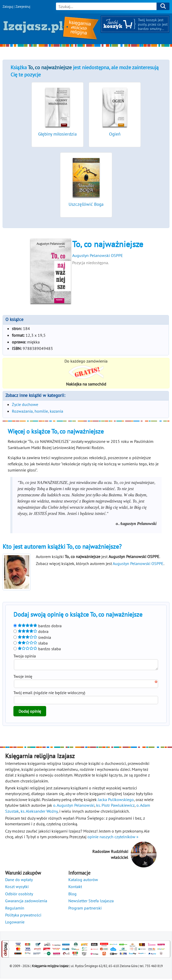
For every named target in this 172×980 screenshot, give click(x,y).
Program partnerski (85, 910)
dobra (31, 631)
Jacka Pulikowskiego (116, 801)
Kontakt (75, 888)
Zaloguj (8, 7)
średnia (32, 637)
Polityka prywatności (23, 916)
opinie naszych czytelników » (113, 838)
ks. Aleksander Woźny (39, 813)
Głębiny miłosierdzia (57, 134)
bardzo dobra (38, 626)
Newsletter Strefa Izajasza (91, 902)
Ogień (115, 134)
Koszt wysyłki (17, 888)
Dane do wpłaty (19, 881)
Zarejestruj (23, 7)
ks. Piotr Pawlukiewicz (115, 807)
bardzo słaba (37, 649)
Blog (72, 895)
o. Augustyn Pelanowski (74, 807)
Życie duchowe (25, 404)
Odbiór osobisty (19, 895)
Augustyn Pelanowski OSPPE (98, 255)
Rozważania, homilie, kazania (38, 411)
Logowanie (15, 923)
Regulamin (15, 910)
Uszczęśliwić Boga (86, 204)
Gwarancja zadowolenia (26, 902)
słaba (31, 643)
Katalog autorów (83, 881)
